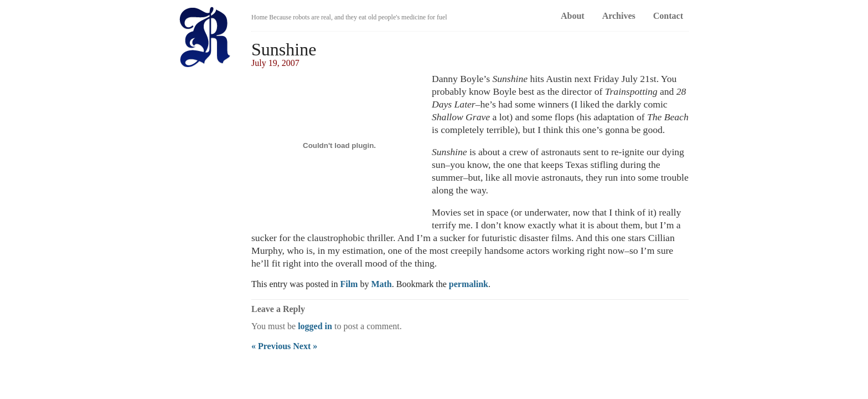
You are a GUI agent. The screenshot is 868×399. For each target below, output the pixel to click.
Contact (668, 16)
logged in (315, 326)
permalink (469, 284)
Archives (619, 16)
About (573, 16)
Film (349, 284)
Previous (271, 346)
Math (381, 284)
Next (305, 346)
